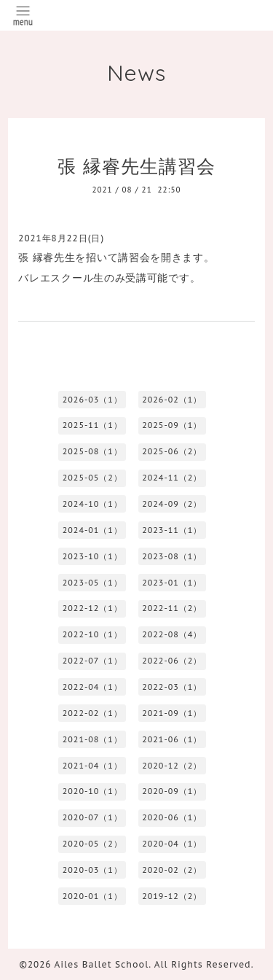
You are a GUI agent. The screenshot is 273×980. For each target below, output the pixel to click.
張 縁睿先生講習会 (136, 166)
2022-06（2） (172, 661)
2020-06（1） (172, 817)
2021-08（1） (92, 739)
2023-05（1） (92, 583)
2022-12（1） (92, 608)
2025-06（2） (172, 451)
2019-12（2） (172, 896)
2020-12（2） (172, 766)
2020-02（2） (172, 870)
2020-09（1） (172, 791)
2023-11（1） (172, 530)
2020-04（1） (172, 844)
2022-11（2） (172, 608)
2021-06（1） (172, 739)
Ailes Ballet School (102, 964)
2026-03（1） (92, 400)
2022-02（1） (92, 713)
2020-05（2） (92, 844)
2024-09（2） (172, 504)
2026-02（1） (172, 400)
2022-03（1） (172, 687)
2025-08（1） (92, 451)
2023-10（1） (92, 556)
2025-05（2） (92, 478)
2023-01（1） (172, 583)
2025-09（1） (172, 425)
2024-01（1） (92, 530)
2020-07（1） (92, 817)
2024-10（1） (92, 504)
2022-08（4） (172, 634)
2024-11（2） (172, 478)
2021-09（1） (172, 713)
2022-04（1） (92, 687)
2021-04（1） (92, 766)
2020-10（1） (92, 791)
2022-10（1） (92, 634)
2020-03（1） (92, 870)
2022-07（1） (92, 661)
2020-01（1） (92, 896)
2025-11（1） (92, 425)
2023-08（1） (172, 556)
